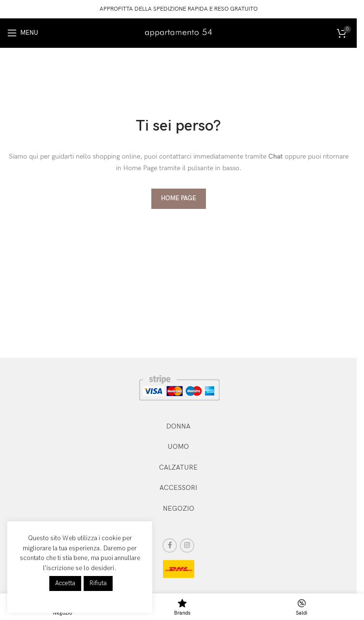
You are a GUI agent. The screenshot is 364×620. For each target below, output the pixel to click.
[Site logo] (178, 32)
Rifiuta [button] (98, 583)
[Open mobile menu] (23, 33)
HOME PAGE (179, 198)
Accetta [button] (65, 583)
